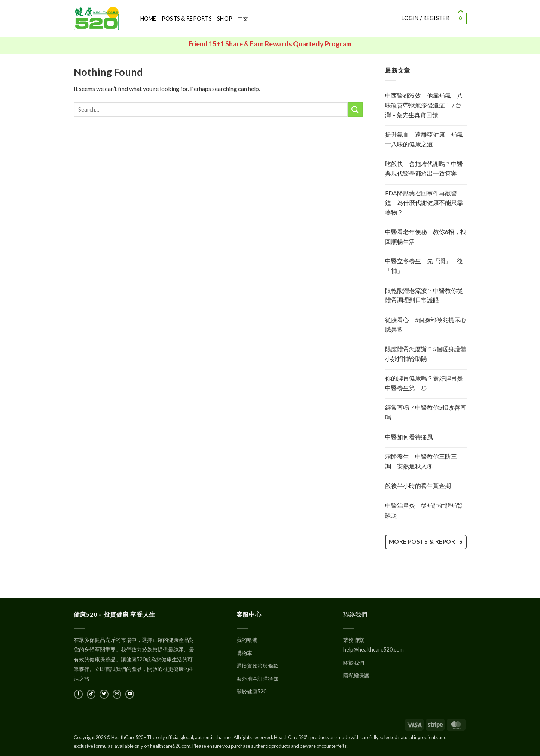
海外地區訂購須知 (257, 679)
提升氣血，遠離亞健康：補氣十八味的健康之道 (424, 139)
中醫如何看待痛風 (409, 437)
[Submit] (355, 110)
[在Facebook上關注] (78, 694)
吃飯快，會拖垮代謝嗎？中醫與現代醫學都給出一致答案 (424, 168)
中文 (243, 19)
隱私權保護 (356, 675)
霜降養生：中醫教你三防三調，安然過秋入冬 (421, 461)
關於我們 (354, 663)
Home (148, 19)
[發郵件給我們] (117, 694)
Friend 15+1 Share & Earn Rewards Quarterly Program (270, 44)
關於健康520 (251, 691)
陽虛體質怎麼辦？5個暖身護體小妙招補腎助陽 (426, 354)
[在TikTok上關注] (91, 694)
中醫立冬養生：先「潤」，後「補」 (424, 266)
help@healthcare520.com (373, 649)
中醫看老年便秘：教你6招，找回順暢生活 (426, 236)
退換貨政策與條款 (257, 666)
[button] (461, 18)
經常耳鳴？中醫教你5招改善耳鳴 (426, 412)
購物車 (244, 653)
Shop (225, 19)
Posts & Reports (187, 19)
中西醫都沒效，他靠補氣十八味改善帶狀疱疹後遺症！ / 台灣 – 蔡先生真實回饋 (424, 105)
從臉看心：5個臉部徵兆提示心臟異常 (426, 324)
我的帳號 (247, 640)
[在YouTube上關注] (130, 694)
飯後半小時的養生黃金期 (418, 485)
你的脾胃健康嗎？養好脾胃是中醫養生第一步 (424, 383)
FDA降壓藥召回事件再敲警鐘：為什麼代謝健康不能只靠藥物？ (424, 203)
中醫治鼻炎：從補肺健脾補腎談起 (424, 510)
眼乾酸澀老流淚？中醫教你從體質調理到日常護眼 (424, 295)
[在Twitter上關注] (104, 694)
